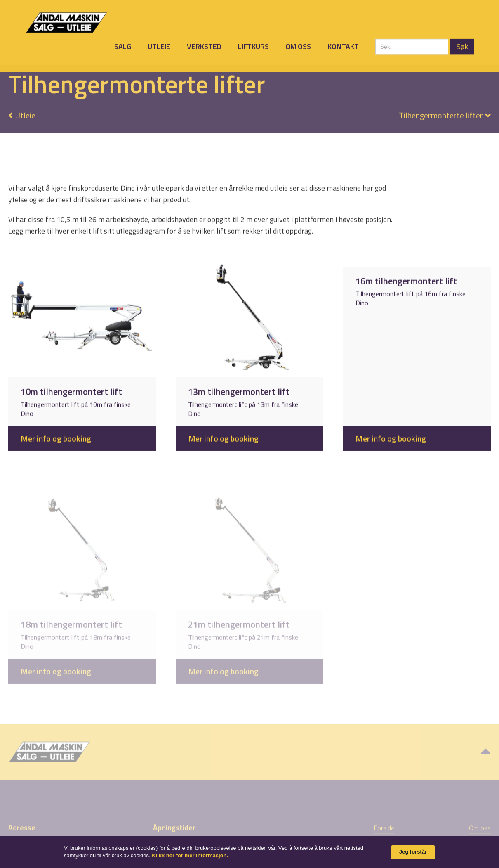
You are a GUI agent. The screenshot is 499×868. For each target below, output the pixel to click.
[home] (66, 21)
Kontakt (343, 45)
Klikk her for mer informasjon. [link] (190, 855)
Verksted (204, 45)
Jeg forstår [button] (413, 852)
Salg (123, 45)
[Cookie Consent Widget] (249, 852)
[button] (441, 109)
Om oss (298, 45)
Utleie (159, 45)
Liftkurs (253, 45)
